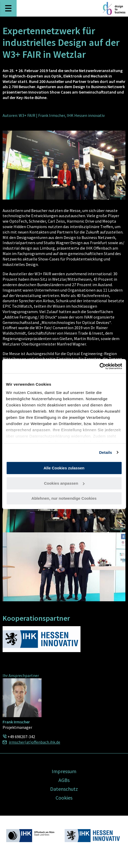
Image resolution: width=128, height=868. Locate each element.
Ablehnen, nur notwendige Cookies (64, 498)
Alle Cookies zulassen (64, 468)
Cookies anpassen (64, 483)
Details (106, 452)
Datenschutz (64, 789)
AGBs (64, 780)
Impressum (64, 771)
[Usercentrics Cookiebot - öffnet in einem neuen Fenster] (99, 366)
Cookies (64, 798)
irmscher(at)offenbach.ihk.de (35, 742)
